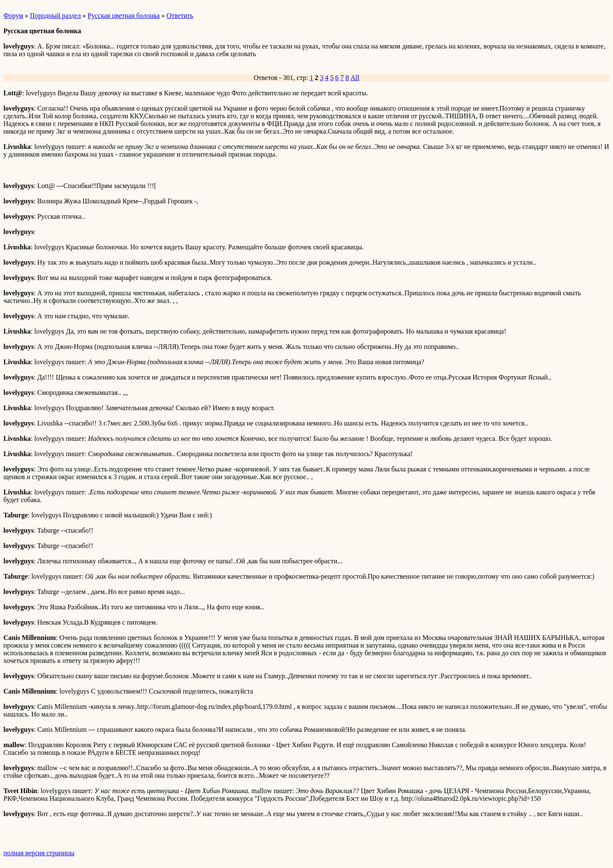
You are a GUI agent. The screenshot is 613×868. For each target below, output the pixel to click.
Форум (13, 16)
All (355, 78)
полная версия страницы (39, 853)
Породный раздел (55, 16)
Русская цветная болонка (124, 16)
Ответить (180, 16)
